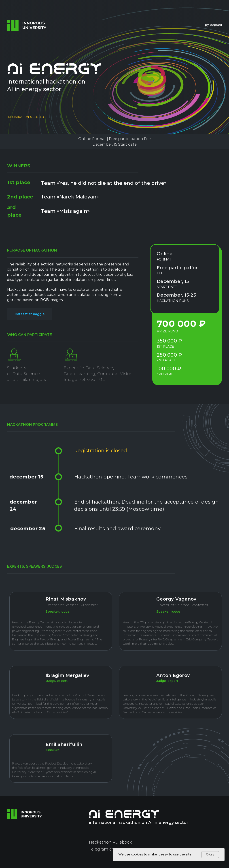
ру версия (213, 25)
